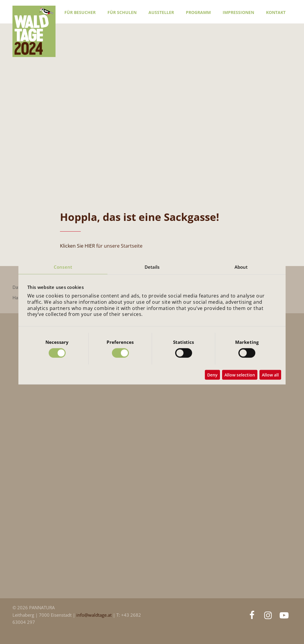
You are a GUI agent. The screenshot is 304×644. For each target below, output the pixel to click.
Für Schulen (122, 12)
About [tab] (241, 267)
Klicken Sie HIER (77, 246)
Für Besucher (80, 12)
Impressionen (238, 12)
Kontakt (276, 12)
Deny (212, 375)
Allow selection (240, 375)
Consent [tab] (63, 267)
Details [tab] (152, 267)
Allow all (270, 375)
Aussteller (161, 12)
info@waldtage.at (95, 615)
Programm (198, 12)
